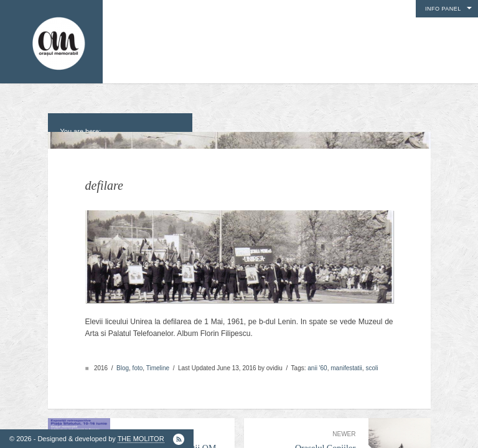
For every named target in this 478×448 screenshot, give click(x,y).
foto (138, 362)
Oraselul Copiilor (306, 436)
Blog (123, 362)
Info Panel (443, 9)
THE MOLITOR (141, 439)
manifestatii (346, 362)
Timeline (158, 362)
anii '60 (317, 362)
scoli (372, 362)
